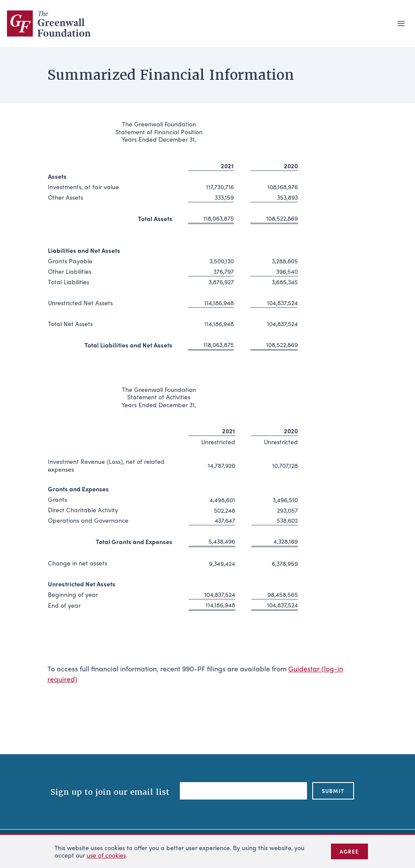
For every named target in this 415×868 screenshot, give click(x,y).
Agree (349, 851)
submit (333, 791)
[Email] (243, 791)
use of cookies (106, 855)
